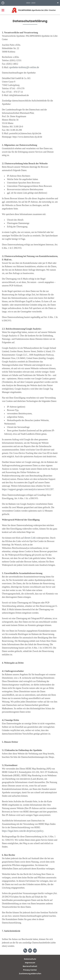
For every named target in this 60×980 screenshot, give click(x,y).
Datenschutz (30, 959)
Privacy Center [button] (30, 970)
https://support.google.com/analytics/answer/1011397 (28, 489)
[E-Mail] (30, 951)
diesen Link (30, 538)
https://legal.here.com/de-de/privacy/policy (23, 831)
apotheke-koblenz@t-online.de (24, 67)
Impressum (30, 963)
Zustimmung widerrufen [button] (30, 974)
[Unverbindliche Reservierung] (35, 951)
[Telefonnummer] (25, 951)
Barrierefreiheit (30, 966)
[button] (30, 3)
